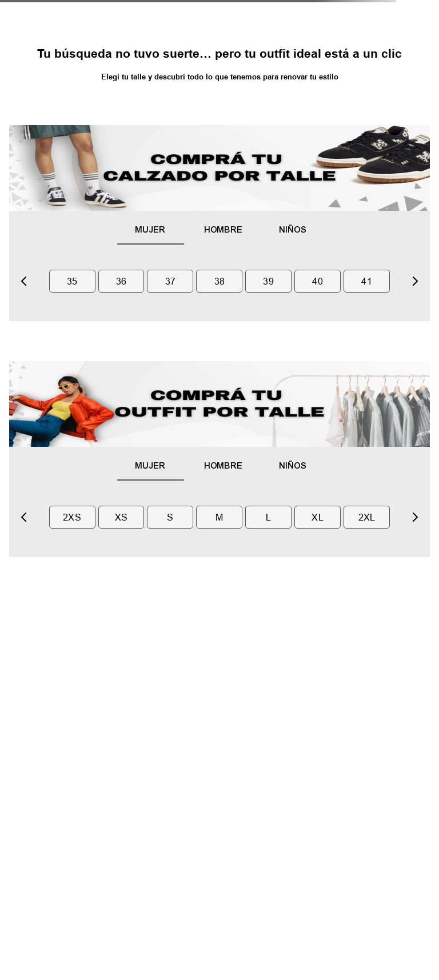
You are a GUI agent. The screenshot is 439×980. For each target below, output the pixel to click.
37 (171, 281)
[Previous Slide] (24, 281)
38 (220, 281)
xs (121, 517)
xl (318, 517)
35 (72, 281)
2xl (367, 517)
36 (121, 281)
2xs (72, 517)
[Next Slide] (415, 281)
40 (318, 281)
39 (268, 281)
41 (367, 281)
